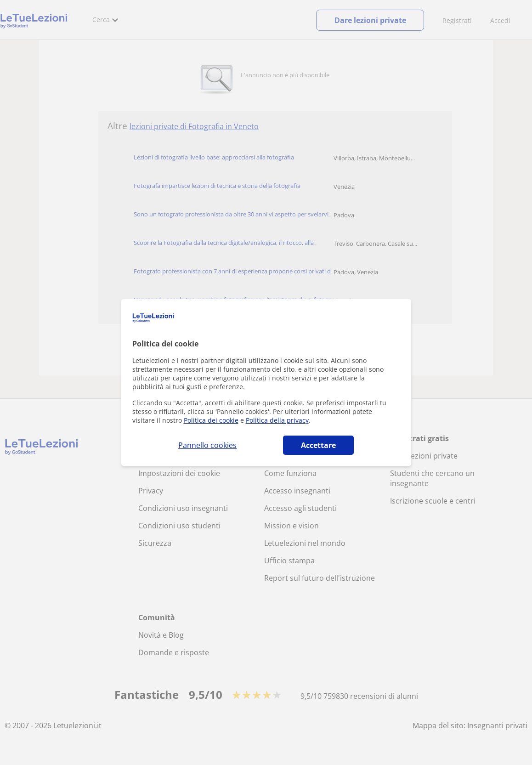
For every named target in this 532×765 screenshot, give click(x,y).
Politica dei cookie (211, 420)
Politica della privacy (277, 420)
